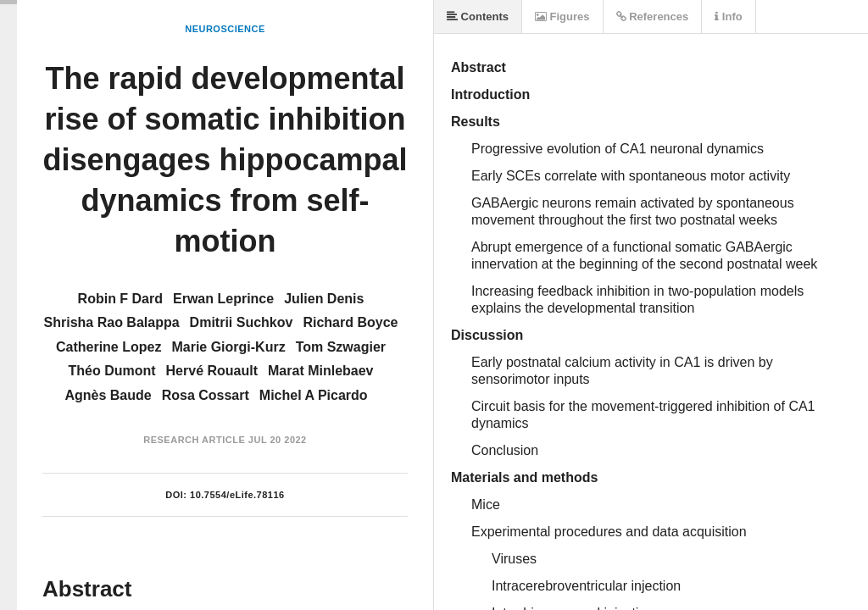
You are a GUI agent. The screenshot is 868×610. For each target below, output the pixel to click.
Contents (478, 17)
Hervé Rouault (212, 371)
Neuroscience (225, 29)
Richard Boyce (350, 322)
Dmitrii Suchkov (242, 322)
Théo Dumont (111, 371)
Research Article (194, 440)
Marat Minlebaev (320, 371)
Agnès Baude (108, 395)
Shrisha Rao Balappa (112, 322)
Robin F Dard (120, 299)
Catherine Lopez (108, 347)
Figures (562, 17)
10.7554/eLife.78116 (237, 495)
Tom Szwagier (341, 347)
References (653, 17)
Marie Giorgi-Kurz (228, 347)
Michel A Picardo (314, 395)
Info (728, 17)
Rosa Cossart (206, 395)
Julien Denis (324, 299)
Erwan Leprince (223, 299)
